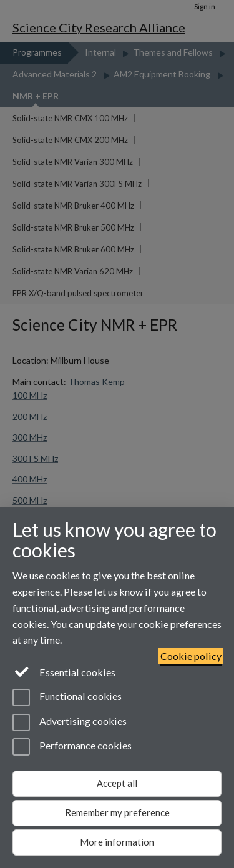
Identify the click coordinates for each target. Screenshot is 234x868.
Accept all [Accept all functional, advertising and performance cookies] (117, 783)
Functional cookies (67, 697)
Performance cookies (72, 747)
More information (117, 842)
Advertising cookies (70, 722)
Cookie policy (191, 656)
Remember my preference (117, 812)
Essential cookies (64, 671)
